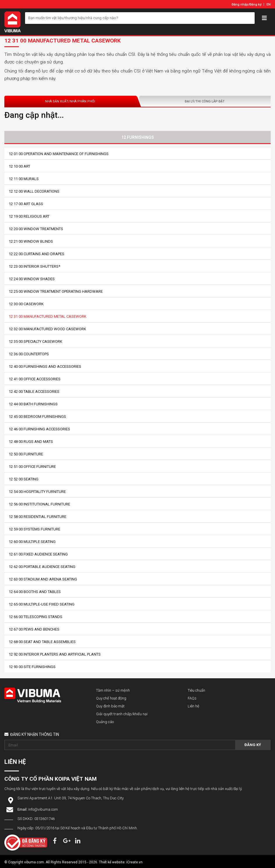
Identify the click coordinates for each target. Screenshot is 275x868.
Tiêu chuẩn (196, 690)
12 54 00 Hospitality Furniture (37, 492)
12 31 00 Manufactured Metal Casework (48, 316)
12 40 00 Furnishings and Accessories (45, 366)
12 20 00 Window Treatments (36, 229)
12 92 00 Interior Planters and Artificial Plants (55, 654)
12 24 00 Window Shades (32, 279)
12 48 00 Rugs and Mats (31, 442)
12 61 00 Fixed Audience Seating (38, 554)
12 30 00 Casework (26, 304)
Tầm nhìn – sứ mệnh (113, 690)
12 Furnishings (138, 137)
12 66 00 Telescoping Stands (36, 617)
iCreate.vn (134, 862)
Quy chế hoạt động (111, 698)
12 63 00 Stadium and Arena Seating (43, 579)
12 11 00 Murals (24, 179)
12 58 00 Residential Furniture (38, 517)
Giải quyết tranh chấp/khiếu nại (122, 714)
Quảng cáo (105, 722)
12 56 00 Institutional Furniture (39, 504)
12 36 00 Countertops (29, 354)
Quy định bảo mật (110, 706)
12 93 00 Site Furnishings (32, 667)
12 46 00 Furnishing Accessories (39, 429)
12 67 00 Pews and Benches (34, 629)
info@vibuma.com (43, 809)
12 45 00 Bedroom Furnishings (37, 417)
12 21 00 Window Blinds (31, 241)
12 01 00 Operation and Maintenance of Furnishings (59, 154)
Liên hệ (194, 706)
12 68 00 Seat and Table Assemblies (42, 642)
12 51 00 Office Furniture (32, 467)
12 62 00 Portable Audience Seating (42, 567)
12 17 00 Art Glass (26, 204)
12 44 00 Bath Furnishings (33, 404)
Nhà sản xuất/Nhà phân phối (70, 101)
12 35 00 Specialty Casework (36, 341)
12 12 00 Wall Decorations (34, 191)
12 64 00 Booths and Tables (35, 592)
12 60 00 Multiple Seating (32, 542)
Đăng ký (255, 5)
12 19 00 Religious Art (29, 216)
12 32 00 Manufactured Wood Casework (47, 329)
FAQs (192, 698)
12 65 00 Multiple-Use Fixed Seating (42, 604)
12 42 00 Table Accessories (34, 392)
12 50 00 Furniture (26, 454)
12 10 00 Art (19, 166)
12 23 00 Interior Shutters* (34, 266)
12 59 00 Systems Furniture (34, 529)
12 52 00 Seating (24, 479)
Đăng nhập (240, 5)
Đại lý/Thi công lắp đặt (205, 101)
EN (269, 5)
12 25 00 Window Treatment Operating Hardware (56, 291)
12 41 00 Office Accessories (35, 379)
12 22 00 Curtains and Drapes (37, 254)
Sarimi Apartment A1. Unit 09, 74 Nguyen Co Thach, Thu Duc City (71, 798)
